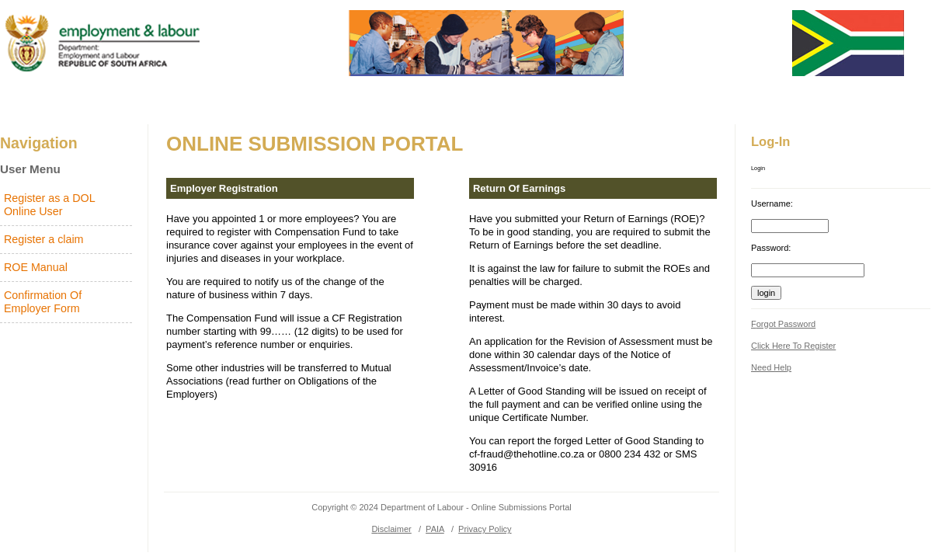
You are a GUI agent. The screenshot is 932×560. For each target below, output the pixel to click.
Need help (771, 367)
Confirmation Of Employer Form (43, 302)
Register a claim (44, 239)
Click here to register (793, 346)
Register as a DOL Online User (49, 205)
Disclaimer (391, 529)
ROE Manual (36, 267)
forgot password (783, 324)
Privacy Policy (485, 529)
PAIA (435, 529)
